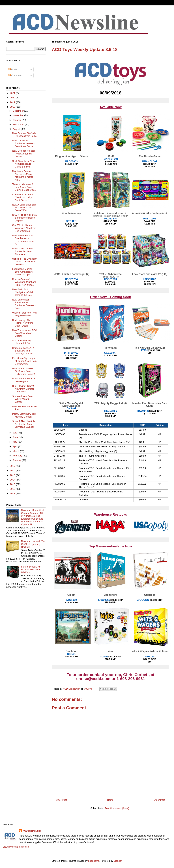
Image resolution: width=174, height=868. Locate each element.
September (19, 125)
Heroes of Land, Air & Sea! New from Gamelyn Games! (23, 351)
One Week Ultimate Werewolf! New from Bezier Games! (24, 228)
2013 (13, 484)
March (16, 451)
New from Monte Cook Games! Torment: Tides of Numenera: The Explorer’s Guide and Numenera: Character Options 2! (33, 517)
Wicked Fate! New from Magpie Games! (24, 314)
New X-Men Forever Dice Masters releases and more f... (23, 240)
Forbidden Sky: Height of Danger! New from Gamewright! (24, 361)
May (15, 442)
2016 (13, 470)
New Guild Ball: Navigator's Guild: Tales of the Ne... (23, 292)
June (16, 437)
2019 (13, 102)
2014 (13, 480)
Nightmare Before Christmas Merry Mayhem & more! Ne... (22, 175)
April (16, 446)
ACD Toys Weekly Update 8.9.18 (22, 342)
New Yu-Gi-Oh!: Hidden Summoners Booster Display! (24, 218)
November (19, 115)
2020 (13, 98)
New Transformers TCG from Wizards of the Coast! (24, 333)
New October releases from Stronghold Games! (24, 154)
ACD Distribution (32, 831)
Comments (16, 75)
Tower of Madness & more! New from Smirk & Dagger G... (24, 187)
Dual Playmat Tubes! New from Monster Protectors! (23, 389)
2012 (13, 489)
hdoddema (94, 861)
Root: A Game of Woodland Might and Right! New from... (24, 282)
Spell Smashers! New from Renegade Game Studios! (23, 164)
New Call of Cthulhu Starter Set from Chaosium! (22, 251)
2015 (13, 475)
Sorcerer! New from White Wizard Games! (22, 399)
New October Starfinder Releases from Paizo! (25, 135)
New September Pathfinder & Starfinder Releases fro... (24, 304)
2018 (13, 107)
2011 (13, 493)
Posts (13, 69)
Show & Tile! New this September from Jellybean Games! (23, 424)
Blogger (118, 861)
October (17, 120)
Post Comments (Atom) (117, 808)
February (18, 456)
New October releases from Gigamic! (24, 380)
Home (110, 800)
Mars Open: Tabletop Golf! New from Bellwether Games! (23, 371)
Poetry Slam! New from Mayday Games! (24, 415)
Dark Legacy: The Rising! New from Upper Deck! (22, 323)
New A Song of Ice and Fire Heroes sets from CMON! (24, 208)
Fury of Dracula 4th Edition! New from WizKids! (31, 570)
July (15, 433)
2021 (13, 93)
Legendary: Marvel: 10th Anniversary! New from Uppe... (23, 272)
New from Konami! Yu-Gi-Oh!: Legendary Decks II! (33, 544)
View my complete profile (16, 847)
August (17, 129)
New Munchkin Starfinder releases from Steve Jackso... (24, 143)
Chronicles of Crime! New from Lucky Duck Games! (23, 197)
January (17, 460)
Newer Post (61, 800)
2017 (13, 466)
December (19, 111)
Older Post (159, 800)
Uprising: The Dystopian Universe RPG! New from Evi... (25, 262)
